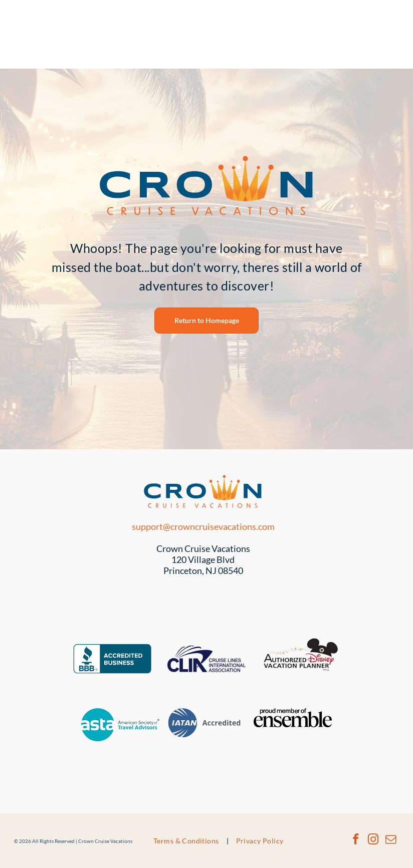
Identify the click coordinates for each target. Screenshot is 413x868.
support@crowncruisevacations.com (203, 526)
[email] (390, 841)
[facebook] (355, 841)
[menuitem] (187, 841)
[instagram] (373, 841)
